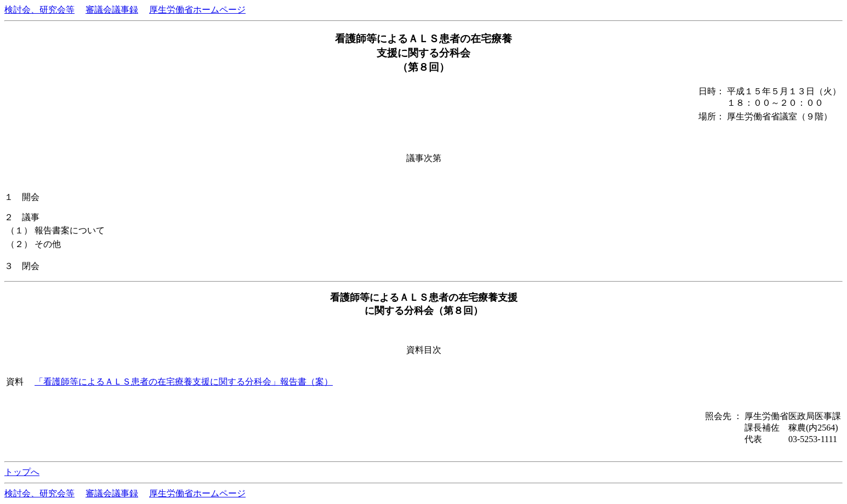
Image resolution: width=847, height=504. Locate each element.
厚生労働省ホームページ (197, 10)
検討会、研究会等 (39, 10)
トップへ (22, 472)
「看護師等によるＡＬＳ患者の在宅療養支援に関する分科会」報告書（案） (184, 382)
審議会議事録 (112, 10)
